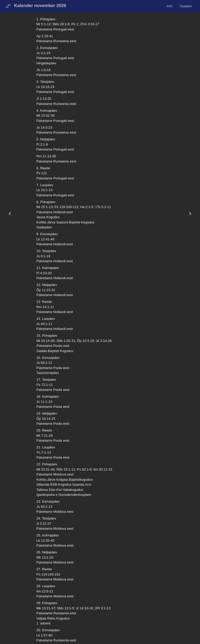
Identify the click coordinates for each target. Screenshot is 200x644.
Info (170, 6)
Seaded (186, 6)
